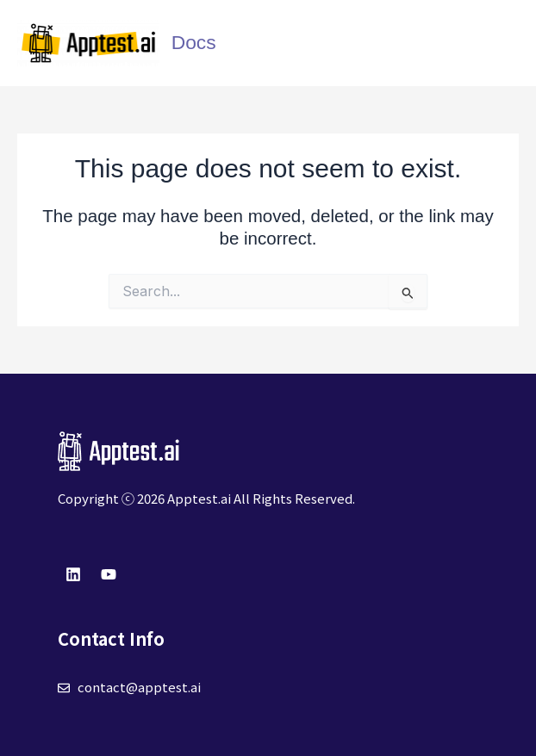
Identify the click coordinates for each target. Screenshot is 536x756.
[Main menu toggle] (502, 43)
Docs (194, 42)
